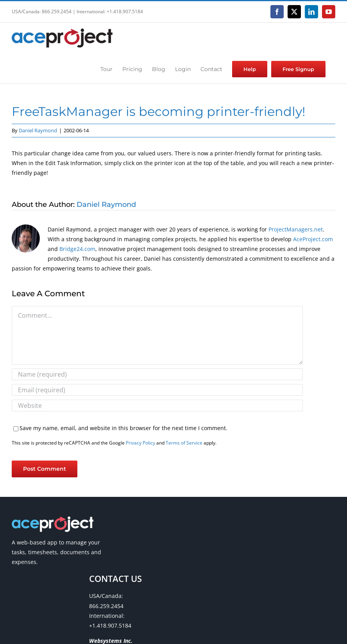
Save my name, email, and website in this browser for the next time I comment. (123, 428)
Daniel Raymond (38, 130)
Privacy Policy (140, 443)
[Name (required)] (157, 374)
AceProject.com (313, 239)
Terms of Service (184, 443)
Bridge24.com (77, 249)
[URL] (157, 406)
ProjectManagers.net (296, 229)
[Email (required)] (157, 390)
